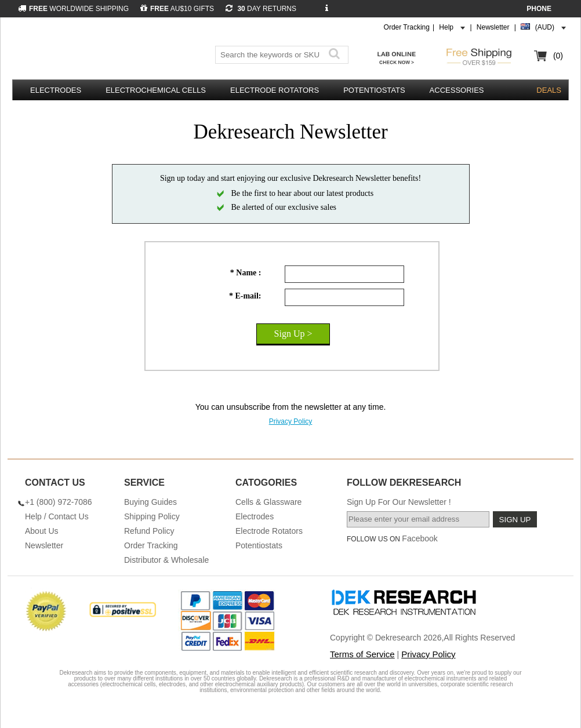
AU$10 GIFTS (177, 9)
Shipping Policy (152, 516)
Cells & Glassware (268, 502)
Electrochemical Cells (156, 90)
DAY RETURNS (261, 9)
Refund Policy (149, 531)
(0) (558, 56)
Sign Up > (293, 334)
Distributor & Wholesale (166, 560)
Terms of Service (362, 654)
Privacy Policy (291, 421)
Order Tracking (407, 27)
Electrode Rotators (275, 90)
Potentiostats (374, 90)
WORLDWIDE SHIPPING (73, 9)
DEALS (549, 90)
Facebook (420, 538)
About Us (42, 531)
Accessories (457, 90)
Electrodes (56, 90)
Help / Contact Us (57, 516)
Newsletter (493, 27)
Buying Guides (150, 502)
